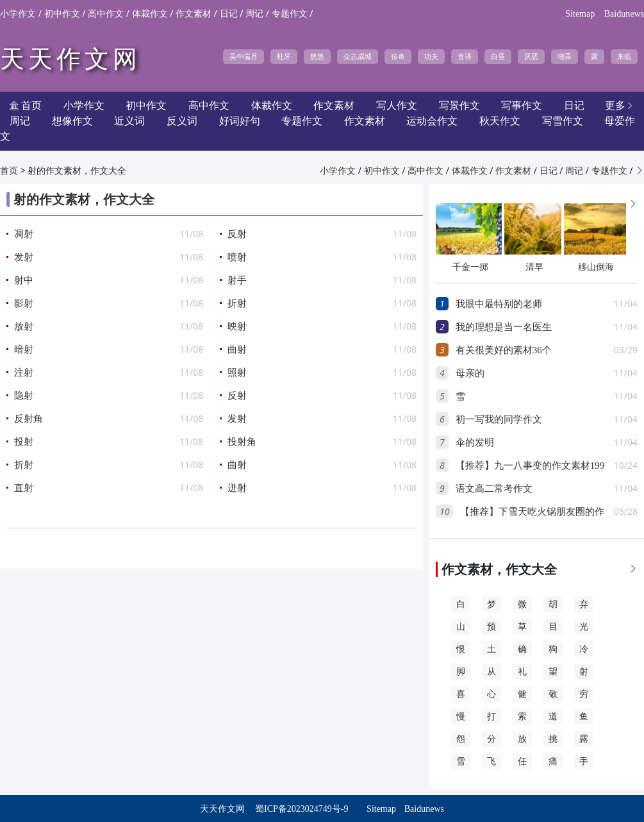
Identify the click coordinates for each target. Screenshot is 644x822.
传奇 (398, 56)
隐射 (24, 396)
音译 (465, 56)
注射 (24, 373)
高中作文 (106, 14)
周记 (254, 14)
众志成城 (358, 56)
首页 (9, 171)
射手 (237, 280)
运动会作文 (432, 121)
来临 (624, 56)
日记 (229, 14)
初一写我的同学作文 (499, 419)
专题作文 (290, 14)
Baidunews (624, 14)
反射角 (29, 419)
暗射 (24, 349)
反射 (237, 234)
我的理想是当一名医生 (504, 327)
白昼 (498, 56)
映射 (237, 326)
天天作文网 (70, 59)
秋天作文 (500, 121)
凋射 (24, 234)
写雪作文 (563, 121)
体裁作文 (150, 14)
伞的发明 (475, 442)
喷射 (237, 257)
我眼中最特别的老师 (499, 304)
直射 (24, 488)
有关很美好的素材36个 (504, 350)
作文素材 (194, 14)
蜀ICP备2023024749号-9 (301, 809)
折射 (237, 303)
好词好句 (240, 121)
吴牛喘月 (244, 56)
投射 (24, 442)
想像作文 (72, 121)
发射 (24, 257)
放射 (24, 326)
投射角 (242, 442)
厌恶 (531, 56)
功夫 (431, 56)
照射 (237, 373)
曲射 (237, 349)
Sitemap (580, 14)
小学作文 (18, 14)
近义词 (129, 121)
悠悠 (317, 56)
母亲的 (470, 373)
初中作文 (62, 14)
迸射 (237, 488)
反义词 (182, 121)
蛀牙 (284, 56)
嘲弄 (565, 56)
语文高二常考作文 (494, 489)
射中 (24, 280)
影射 (24, 303)
